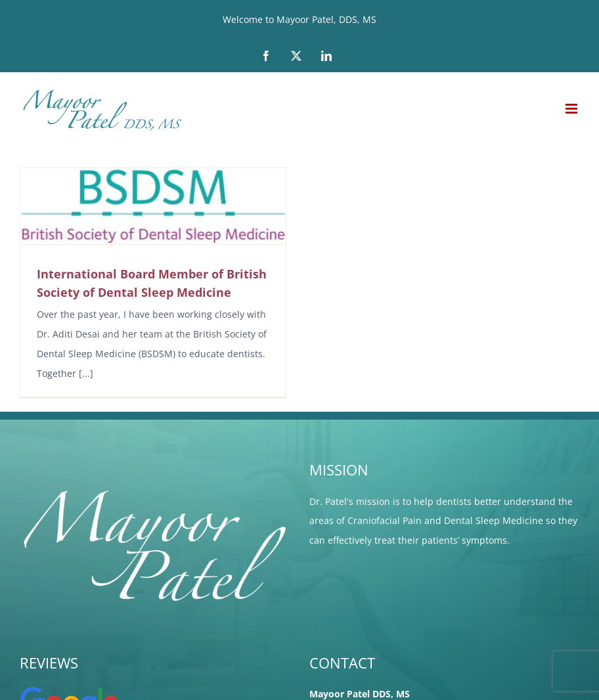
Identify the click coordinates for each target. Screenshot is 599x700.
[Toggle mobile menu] (572, 109)
